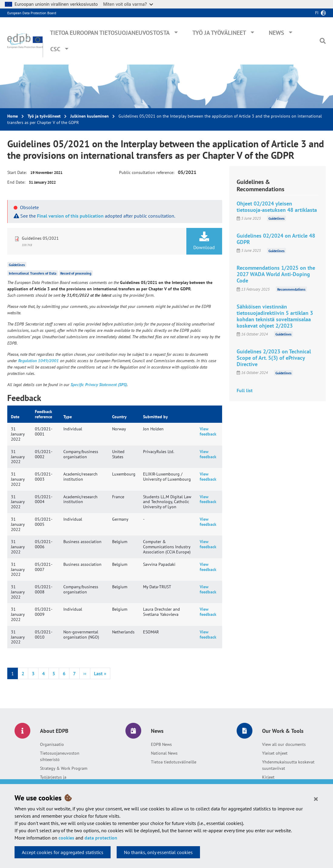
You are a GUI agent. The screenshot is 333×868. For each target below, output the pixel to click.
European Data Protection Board (32, 13)
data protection (101, 838)
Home (13, 116)
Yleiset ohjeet (275, 753)
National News (164, 753)
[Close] (316, 799)
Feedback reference (43, 414)
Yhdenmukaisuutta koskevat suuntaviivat (288, 765)
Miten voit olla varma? (128, 4)
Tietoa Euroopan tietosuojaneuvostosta (110, 33)
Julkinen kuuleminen (90, 116)
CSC (55, 49)
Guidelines (17, 265)
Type (68, 417)
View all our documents (284, 744)
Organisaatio (52, 744)
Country (119, 417)
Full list (245, 390)
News (276, 33)
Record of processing (76, 273)
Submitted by (155, 417)
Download (204, 241)
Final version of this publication (70, 216)
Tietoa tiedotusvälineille (174, 762)
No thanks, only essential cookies (158, 852)
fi (317, 13)
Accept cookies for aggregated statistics (63, 852)
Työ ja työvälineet (219, 33)
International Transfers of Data (33, 273)
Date (15, 417)
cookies (66, 838)
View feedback (208, 431)
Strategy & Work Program (64, 768)
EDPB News (161, 744)
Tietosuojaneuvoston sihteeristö (60, 756)
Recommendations (291, 289)
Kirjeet (268, 777)
